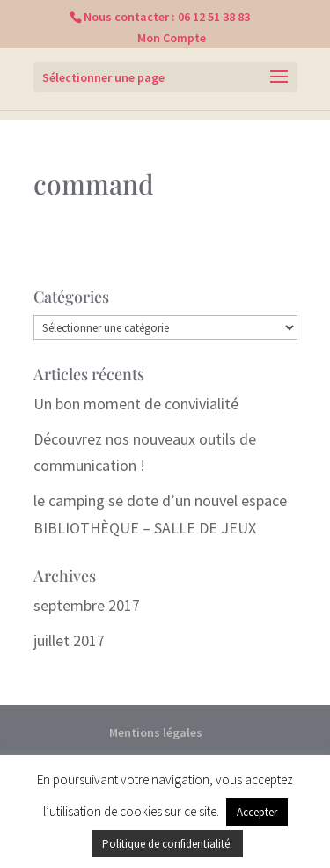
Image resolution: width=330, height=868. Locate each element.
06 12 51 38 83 (214, 17)
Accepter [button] (257, 812)
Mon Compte (172, 38)
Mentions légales (156, 732)
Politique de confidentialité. (167, 844)
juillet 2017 (69, 640)
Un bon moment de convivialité (136, 404)
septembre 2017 (87, 605)
